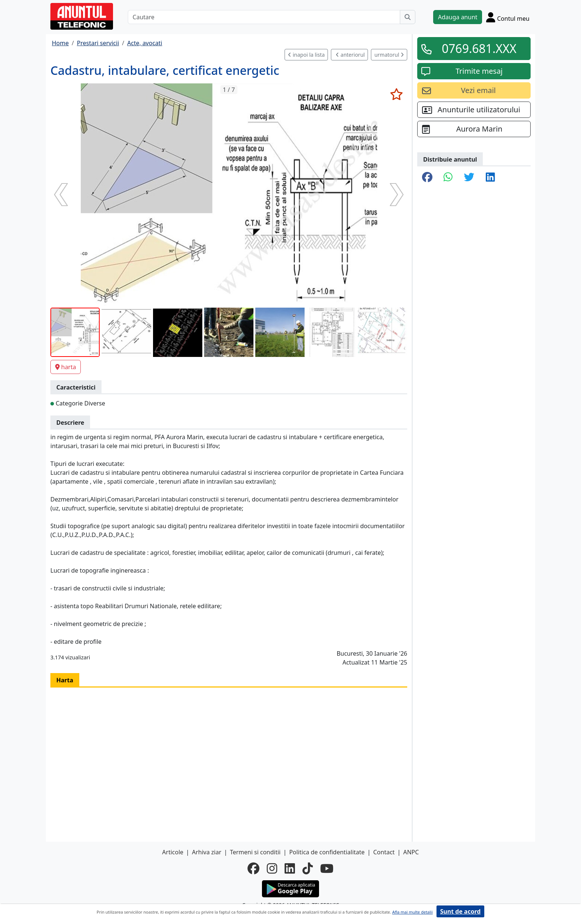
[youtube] (327, 868)
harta (66, 367)
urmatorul (389, 55)
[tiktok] (308, 868)
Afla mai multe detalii (412, 912)
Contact (384, 852)
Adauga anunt (458, 17)
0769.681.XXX (479, 48)
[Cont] (508, 17)
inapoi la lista (306, 55)
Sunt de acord (460, 911)
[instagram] (272, 868)
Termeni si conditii (255, 852)
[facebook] (253, 868)
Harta (65, 680)
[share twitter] (469, 178)
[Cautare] (264, 17)
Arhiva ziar (207, 852)
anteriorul (350, 55)
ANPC (411, 852)
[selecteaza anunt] (396, 94)
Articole (173, 852)
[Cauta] (408, 17)
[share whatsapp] (448, 178)
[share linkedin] (490, 178)
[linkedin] (290, 868)
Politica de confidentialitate (327, 852)
